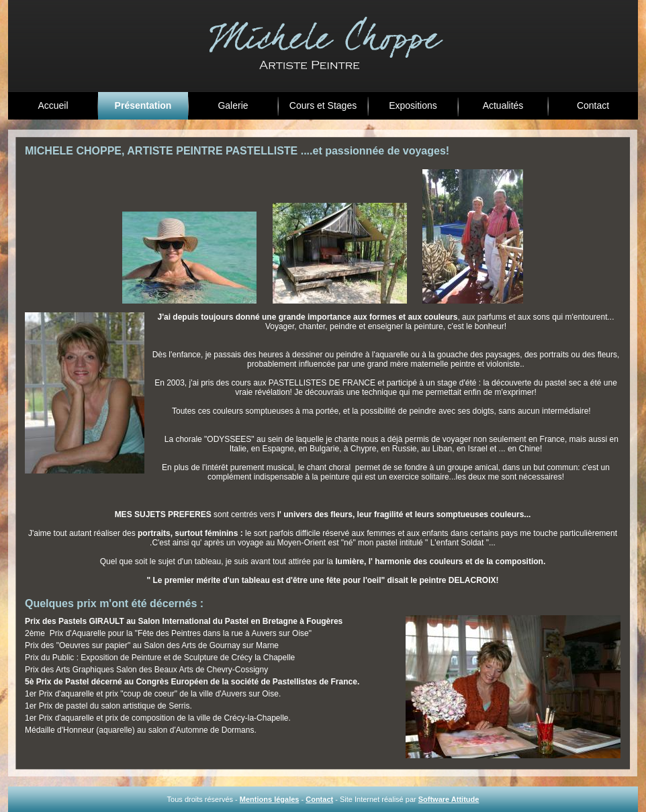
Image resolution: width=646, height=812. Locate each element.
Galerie (233, 105)
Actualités (503, 105)
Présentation (143, 105)
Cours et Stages (323, 105)
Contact (593, 105)
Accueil (53, 105)
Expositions (413, 105)
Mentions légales (270, 799)
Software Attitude (449, 799)
